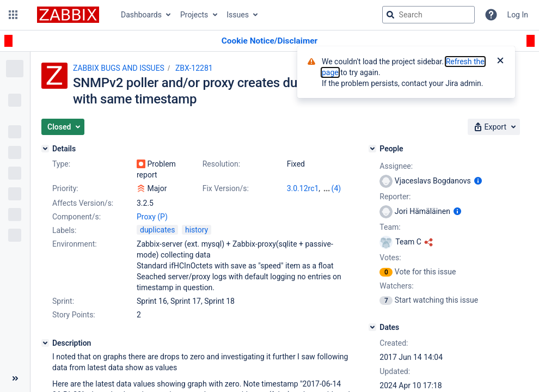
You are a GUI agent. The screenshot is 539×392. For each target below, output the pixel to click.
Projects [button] (194, 15)
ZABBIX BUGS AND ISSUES (119, 68)
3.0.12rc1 (303, 188)
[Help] (491, 15)
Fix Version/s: (226, 188)
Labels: (64, 230)
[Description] (45, 343)
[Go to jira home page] (68, 15)
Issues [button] (238, 15)
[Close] (500, 62)
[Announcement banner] (269, 41)
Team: (390, 227)
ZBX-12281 (194, 68)
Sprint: (63, 301)
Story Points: (74, 315)
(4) (336, 188)
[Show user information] (478, 181)
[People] (372, 149)
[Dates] (372, 327)
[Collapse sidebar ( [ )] (15, 378)
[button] (13, 15)
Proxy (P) (152, 217)
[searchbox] (428, 15)
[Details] (45, 149)
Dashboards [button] (141, 15)
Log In (518, 15)
